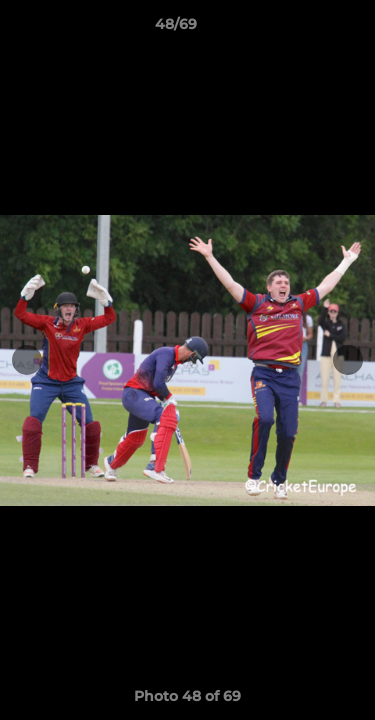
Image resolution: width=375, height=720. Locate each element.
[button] (303, 29)
